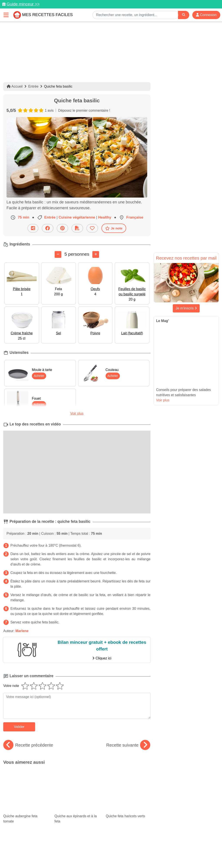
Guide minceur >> (23, 4)
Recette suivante (128, 745)
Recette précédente (28, 745)
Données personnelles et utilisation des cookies (70, 851)
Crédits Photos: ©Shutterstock (109, 855)
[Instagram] (128, 843)
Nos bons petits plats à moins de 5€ (128, 805)
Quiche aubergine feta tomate (26, 780)
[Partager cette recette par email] (33, 228)
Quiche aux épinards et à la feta (77, 780)
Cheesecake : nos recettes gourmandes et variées (24, 801)
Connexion (206, 15)
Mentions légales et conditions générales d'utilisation (144, 851)
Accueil (15, 86)
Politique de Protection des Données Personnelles (49, 855)
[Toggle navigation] (6, 15)
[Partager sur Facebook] (48, 228)
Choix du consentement (152, 855)
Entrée (33, 86)
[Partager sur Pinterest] (62, 228)
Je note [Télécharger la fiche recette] (114, 228)
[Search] (184, 15)
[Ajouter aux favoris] (92, 228)
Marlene (22, 631)
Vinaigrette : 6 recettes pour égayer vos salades (77, 805)
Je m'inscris (186, 308)
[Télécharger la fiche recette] (77, 228)
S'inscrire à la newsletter (190, 855)
